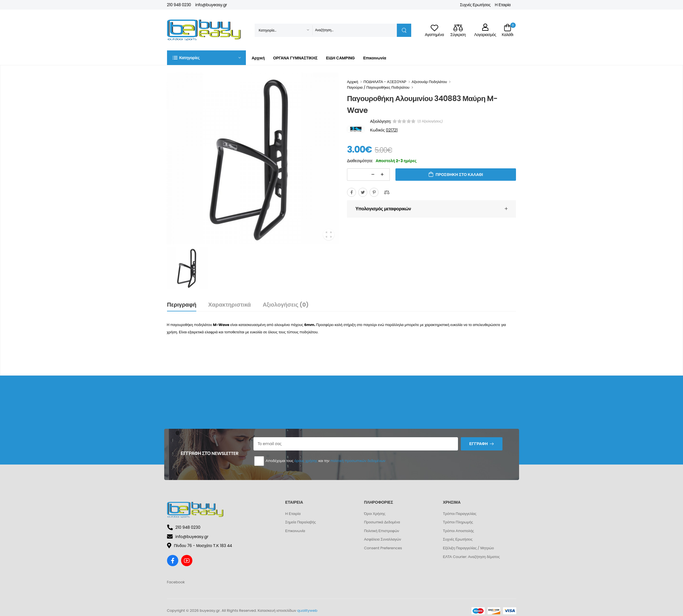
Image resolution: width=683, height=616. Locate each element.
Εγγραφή (479, 444)
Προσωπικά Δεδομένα (382, 522)
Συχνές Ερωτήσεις (475, 5)
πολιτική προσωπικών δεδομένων (358, 461)
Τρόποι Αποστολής (458, 531)
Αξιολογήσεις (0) (286, 305)
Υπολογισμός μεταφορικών (383, 209)
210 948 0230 (179, 5)
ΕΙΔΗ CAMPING (340, 58)
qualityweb (307, 611)
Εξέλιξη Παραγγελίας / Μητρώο (468, 548)
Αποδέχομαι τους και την (320, 461)
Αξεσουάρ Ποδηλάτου (429, 82)
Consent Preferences (383, 548)
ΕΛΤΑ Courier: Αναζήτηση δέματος (471, 557)
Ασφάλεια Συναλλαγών (382, 539)
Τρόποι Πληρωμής (458, 522)
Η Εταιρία (503, 5)
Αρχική (258, 58)
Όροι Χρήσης (375, 514)
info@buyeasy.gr (211, 5)
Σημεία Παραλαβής (300, 522)
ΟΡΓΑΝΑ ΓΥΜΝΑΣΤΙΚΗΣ (295, 58)
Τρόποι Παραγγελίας (460, 514)
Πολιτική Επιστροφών (381, 531)
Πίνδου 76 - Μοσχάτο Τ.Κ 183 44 (200, 546)
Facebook (176, 582)
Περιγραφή (182, 305)
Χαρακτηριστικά (229, 305)
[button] (206, 58)
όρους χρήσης (306, 461)
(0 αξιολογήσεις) (430, 121)
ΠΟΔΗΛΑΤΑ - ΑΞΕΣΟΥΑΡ (385, 82)
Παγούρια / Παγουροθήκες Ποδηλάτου (378, 87)
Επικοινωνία (374, 58)
